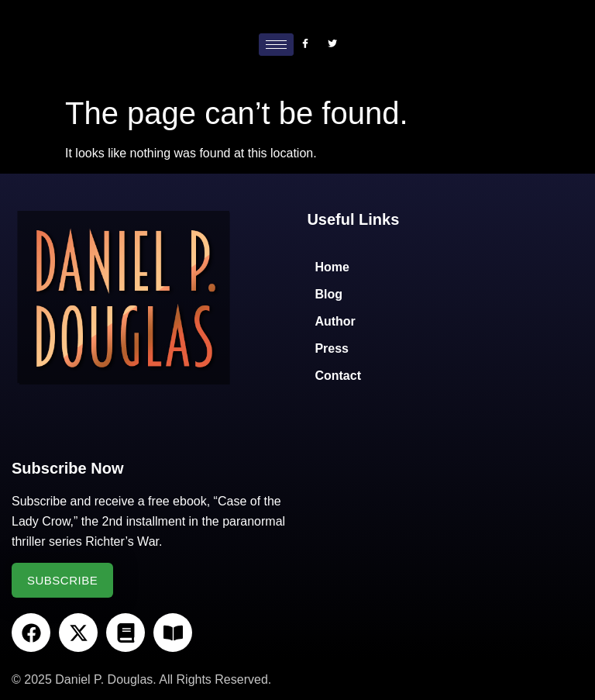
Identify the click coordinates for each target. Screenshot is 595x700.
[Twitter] (332, 44)
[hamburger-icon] (276, 45)
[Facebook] (305, 44)
